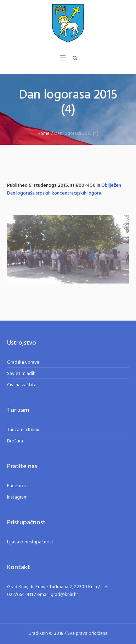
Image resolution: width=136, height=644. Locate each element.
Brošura (15, 441)
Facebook (18, 486)
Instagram (17, 497)
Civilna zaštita (22, 385)
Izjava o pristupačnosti (31, 542)
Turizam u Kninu (23, 430)
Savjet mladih (21, 374)
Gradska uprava (23, 362)
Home (44, 134)
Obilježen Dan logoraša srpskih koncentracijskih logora (64, 189)
